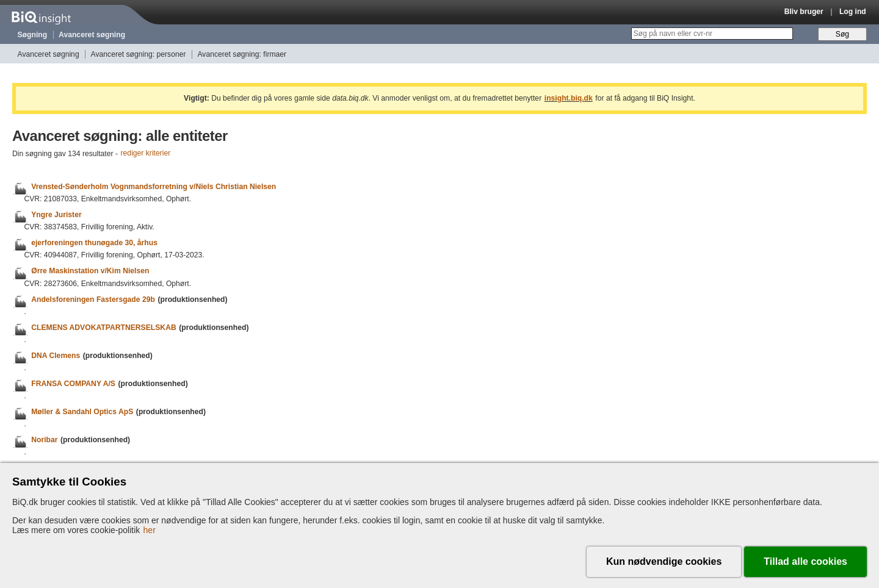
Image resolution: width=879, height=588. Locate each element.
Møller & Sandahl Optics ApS (82, 412)
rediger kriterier (146, 154)
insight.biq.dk (569, 98)
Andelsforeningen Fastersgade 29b (93, 299)
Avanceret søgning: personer (139, 54)
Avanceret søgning (92, 35)
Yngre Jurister (56, 215)
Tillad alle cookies (805, 561)
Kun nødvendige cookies (664, 561)
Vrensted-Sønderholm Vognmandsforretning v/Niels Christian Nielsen (154, 187)
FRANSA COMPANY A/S (73, 384)
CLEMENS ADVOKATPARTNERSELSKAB (104, 328)
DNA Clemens (56, 356)
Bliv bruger (804, 12)
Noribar (44, 440)
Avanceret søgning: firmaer (242, 54)
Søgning (33, 35)
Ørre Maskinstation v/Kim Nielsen (90, 271)
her (150, 530)
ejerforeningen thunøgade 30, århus (94, 243)
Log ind (853, 12)
